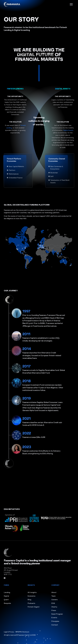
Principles (55, 621)
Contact (55, 625)
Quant (6, 599)
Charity (54, 607)
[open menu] (71, 4)
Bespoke (7, 603)
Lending (7, 592)
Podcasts (31, 603)
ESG (53, 603)
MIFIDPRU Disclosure (22, 632)
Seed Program (57, 614)
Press (54, 610)
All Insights (32, 592)
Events (54, 617)
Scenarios (32, 596)
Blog (29, 599)
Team (54, 596)
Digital (6, 596)
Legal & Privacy (9, 632)
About (54, 592)
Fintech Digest (34, 607)
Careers (55, 599)
